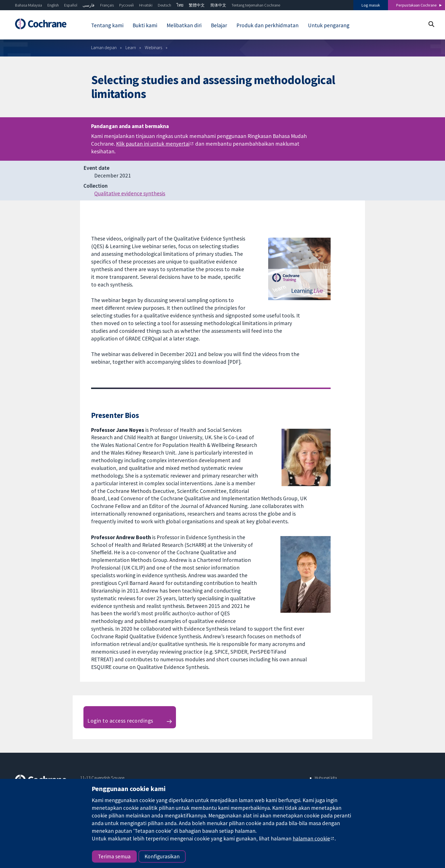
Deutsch (164, 5)
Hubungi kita (326, 778)
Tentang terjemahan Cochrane (256, 5)
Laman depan (104, 47)
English (53, 5)
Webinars (153, 47)
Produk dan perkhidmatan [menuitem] (267, 25)
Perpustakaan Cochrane (416, 5)
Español (71, 5)
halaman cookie (311, 838)
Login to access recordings (120, 721)
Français (107, 5)
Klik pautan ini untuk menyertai (153, 144)
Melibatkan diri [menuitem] (184, 25)
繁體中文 (197, 5)
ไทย (180, 5)
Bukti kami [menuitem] (145, 25)
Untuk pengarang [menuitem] (329, 25)
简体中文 (218, 5)
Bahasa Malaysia (29, 5)
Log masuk (371, 5)
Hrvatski (146, 5)
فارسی (89, 5)
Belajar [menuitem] (219, 25)
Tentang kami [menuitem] (107, 25)
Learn (131, 47)
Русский (126, 5)
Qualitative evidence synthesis (130, 193)
